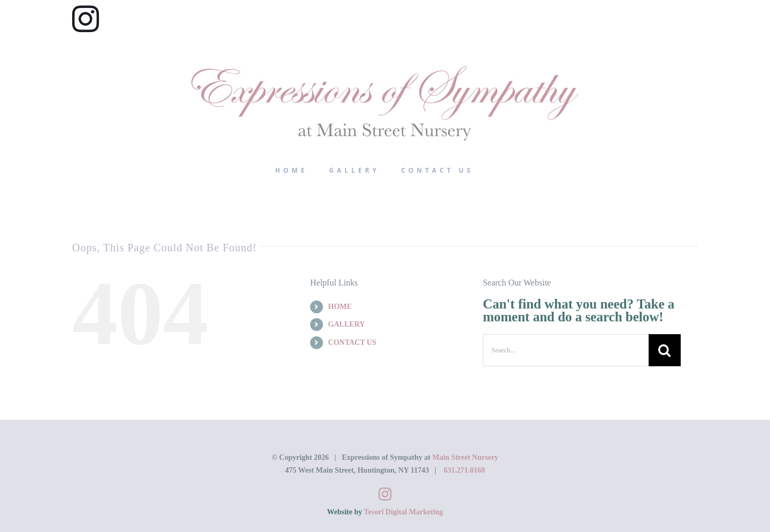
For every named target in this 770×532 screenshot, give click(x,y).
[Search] (665, 350)
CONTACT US (352, 342)
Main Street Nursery (465, 457)
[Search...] (566, 350)
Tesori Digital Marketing (403, 512)
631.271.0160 (464, 470)
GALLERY (347, 324)
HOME (340, 307)
